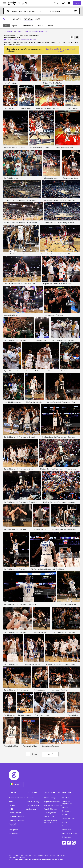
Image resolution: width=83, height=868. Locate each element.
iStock (65, 822)
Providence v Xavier (42, 715)
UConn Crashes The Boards (30, 108)
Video (11, 802)
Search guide (49, 816)
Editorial (12, 805)
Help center (67, 837)
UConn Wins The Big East (53, 83)
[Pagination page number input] (28, 754)
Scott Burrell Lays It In (65, 147)
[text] (25, 11)
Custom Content (15, 813)
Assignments (31, 809)
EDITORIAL (28, 19)
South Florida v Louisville (71, 371)
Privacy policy (38, 855)
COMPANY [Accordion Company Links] (67, 792)
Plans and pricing (33, 802)
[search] (9, 11)
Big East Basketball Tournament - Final (58, 284)
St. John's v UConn (10, 83)
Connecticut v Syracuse (50, 746)
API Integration (50, 813)
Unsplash (66, 826)
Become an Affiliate (69, 833)
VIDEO (37, 19)
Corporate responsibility (67, 803)
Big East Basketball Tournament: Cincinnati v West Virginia (45, 371)
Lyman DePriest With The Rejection (49, 108)
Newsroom (66, 811)
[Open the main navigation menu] (4, 3)
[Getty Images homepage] (17, 3)
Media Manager (50, 798)
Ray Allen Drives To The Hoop (41, 147)
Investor (65, 815)
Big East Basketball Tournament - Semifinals (20, 529)
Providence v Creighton (59, 690)
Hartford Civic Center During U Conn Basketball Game (24, 200)
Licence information (52, 855)
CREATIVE (17, 19)
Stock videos (13, 833)
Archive (12, 809)
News (40, 26)
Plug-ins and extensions (53, 805)
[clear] (42, 11)
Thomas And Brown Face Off (14, 254)
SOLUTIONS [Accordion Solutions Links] (32, 792)
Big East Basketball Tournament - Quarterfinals (21, 632)
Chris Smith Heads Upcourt (54, 178)
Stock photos (14, 830)
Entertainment (28, 26)
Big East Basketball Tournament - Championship (64, 402)
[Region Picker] (16, 785)
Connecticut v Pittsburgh (55, 315)
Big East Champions (11, 178)
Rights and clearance (52, 802)
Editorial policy (26, 855)
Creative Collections (16, 816)
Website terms (14, 855)
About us (65, 798)
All (6, 26)
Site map (22, 857)
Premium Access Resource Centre (50, 821)
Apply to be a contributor (14, 825)
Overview (30, 798)
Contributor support (16, 820)
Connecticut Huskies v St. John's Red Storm (57, 254)
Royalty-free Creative (17, 798)
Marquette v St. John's (12, 315)
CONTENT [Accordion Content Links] (13, 792)
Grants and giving (69, 818)
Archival (51, 26)
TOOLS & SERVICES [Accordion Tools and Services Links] (52, 792)
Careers (65, 807)
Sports (15, 26)
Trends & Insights (51, 809)
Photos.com (67, 830)
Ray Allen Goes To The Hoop (14, 147)
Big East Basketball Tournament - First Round (21, 340)
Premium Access (33, 805)
